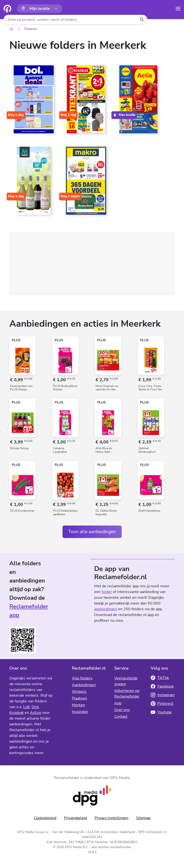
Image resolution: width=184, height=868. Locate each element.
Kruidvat (17, 713)
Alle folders (82, 678)
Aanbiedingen (84, 685)
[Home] (11, 29)
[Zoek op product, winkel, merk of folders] (70, 20)
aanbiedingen (106, 609)
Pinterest (162, 704)
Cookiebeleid (45, 818)
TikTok (160, 678)
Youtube (161, 712)
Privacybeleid (75, 818)
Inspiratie (80, 712)
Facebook (162, 686)
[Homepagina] (7, 9)
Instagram (163, 695)
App (118, 703)
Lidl (26, 707)
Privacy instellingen (112, 818)
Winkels (79, 692)
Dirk (35, 707)
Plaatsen (31, 29)
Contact (121, 717)
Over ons (122, 710)
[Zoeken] (142, 20)
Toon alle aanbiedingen (92, 532)
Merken (78, 705)
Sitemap (143, 818)
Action (36, 713)
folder (107, 592)
